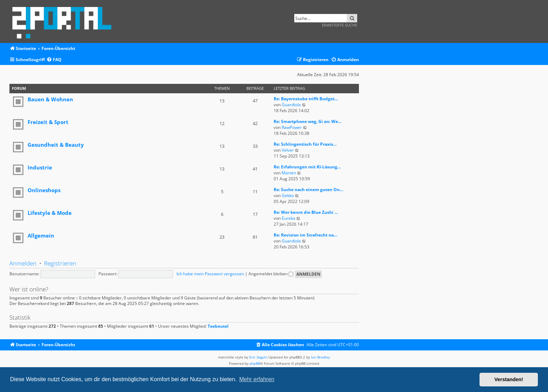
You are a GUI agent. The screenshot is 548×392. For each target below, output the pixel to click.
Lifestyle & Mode (50, 213)
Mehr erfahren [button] (257, 379)
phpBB (255, 363)
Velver (288, 150)
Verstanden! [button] (509, 379)
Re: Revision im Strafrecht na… (305, 235)
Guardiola (291, 105)
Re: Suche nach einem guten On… (308, 190)
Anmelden (23, 263)
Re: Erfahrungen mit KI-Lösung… (307, 167)
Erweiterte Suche (340, 25)
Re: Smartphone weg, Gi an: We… (308, 121)
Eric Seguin (258, 357)
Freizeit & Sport (48, 122)
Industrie (40, 167)
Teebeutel (218, 326)
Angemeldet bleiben (271, 274)
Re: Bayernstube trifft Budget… (306, 99)
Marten (289, 173)
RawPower (292, 127)
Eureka (289, 218)
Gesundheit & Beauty (56, 145)
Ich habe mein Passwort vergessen (210, 274)
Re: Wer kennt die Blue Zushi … (306, 212)
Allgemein (41, 235)
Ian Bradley (320, 357)
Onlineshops (44, 190)
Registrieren (60, 263)
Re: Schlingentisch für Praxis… (305, 144)
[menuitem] (54, 60)
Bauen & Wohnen (50, 99)
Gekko (288, 195)
